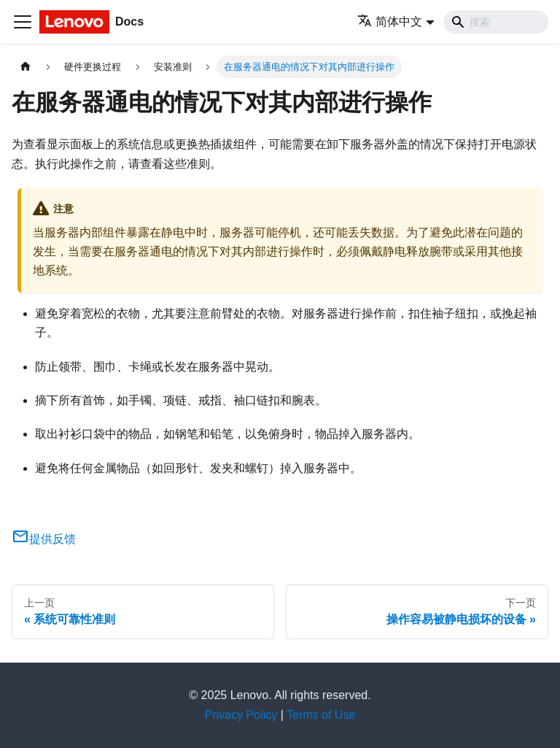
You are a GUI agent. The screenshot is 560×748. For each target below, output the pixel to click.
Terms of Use (321, 715)
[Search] (496, 22)
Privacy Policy (241, 715)
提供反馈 (44, 539)
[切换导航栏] (23, 22)
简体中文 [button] (390, 22)
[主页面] (26, 67)
